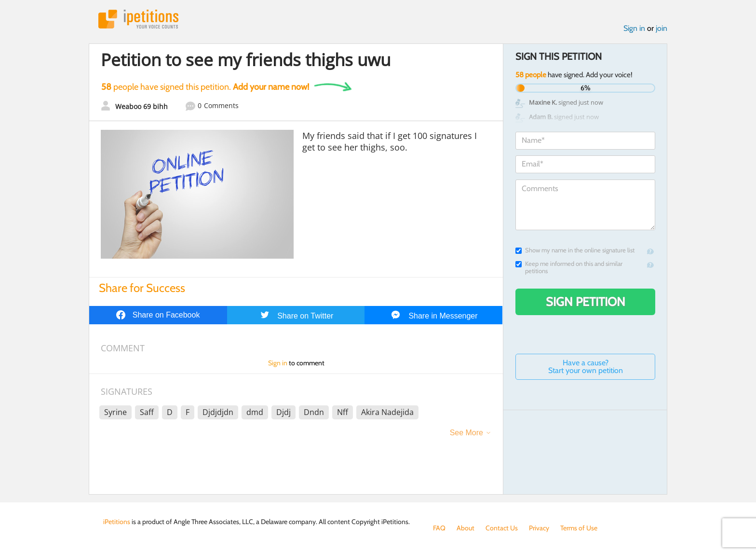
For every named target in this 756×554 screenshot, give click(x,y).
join (661, 28)
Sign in (634, 28)
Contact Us (502, 528)
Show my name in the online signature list (575, 250)
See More (466, 433)
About (466, 528)
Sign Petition (586, 302)
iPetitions (138, 19)
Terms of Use (579, 528)
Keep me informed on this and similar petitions (569, 267)
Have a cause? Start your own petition (586, 367)
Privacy (539, 528)
